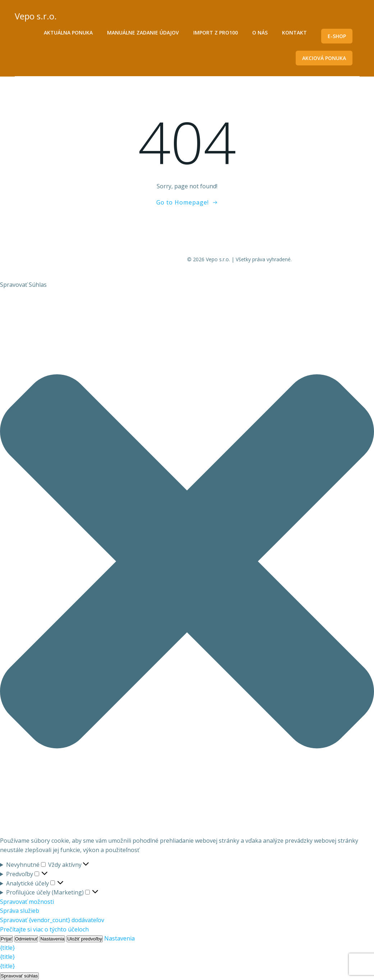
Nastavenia (52, 939)
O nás (260, 33)
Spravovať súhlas (19, 976)
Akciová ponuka (324, 58)
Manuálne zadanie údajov (143, 33)
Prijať (6, 939)
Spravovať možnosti (27, 902)
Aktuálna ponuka (68, 33)
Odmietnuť (26, 939)
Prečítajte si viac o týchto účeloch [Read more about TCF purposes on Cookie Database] (44, 929)
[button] (187, 563)
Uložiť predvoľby (85, 939)
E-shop (337, 36)
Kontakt (294, 33)
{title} (7, 948)
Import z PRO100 (216, 33)
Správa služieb (20, 911)
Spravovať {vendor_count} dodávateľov (52, 920)
